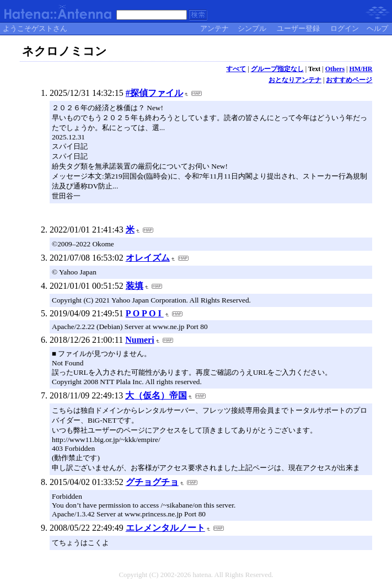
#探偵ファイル (154, 93)
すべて (236, 69)
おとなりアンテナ (295, 80)
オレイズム (148, 258)
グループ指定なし (277, 69)
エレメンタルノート (165, 528)
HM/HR (361, 69)
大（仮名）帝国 (156, 395)
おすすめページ (349, 80)
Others (335, 69)
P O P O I (145, 313)
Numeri (139, 340)
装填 (135, 286)
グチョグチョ (152, 482)
